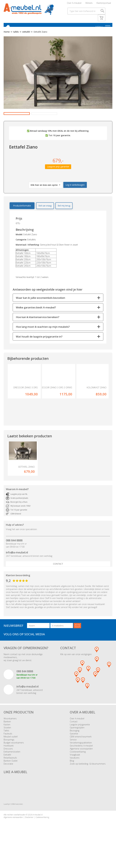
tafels (15, 34)
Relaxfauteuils (10, 776)
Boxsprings (9, 758)
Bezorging (75, 749)
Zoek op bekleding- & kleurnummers (88, 782)
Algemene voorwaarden (81, 767)
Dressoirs (8, 767)
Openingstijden (77, 746)
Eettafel (7, 773)
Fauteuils (8, 752)
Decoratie (8, 782)
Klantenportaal (104, 4)
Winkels (89, 4)
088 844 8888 (14, 559)
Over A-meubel (74, 4)
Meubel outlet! (11, 755)
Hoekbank (9, 764)
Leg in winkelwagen (75, 197)
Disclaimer (29, 836)
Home (7, 34)
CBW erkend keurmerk (81, 755)
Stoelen (7, 746)
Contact (58, 582)
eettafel (25, 34)
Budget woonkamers (14, 761)
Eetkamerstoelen (12, 770)
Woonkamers (10, 737)
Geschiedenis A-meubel (81, 764)
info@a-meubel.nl (17, 571)
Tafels (6, 749)
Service (73, 758)
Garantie (74, 752)
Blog (72, 779)
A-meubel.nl (38, 833)
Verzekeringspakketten (81, 761)
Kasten (7, 743)
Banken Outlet (11, 779)
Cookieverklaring (78, 770)
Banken (7, 740)
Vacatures (75, 776)
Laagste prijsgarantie (80, 743)
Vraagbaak (75, 773)
